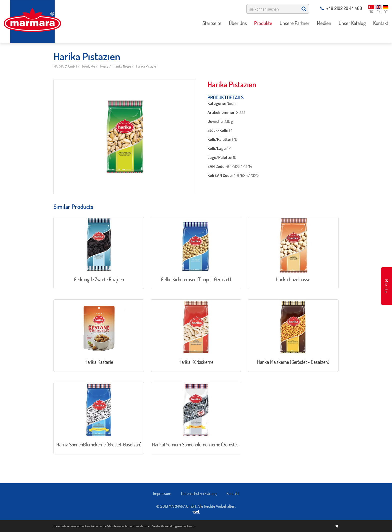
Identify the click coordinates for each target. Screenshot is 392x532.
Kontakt (233, 493)
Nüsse (104, 66)
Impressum (162, 493)
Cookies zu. (189, 526)
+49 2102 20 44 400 (341, 8)
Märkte (386, 286)
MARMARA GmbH (65, 66)
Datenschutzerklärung (199, 493)
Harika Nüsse (122, 66)
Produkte (88, 66)
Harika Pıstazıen (147, 66)
